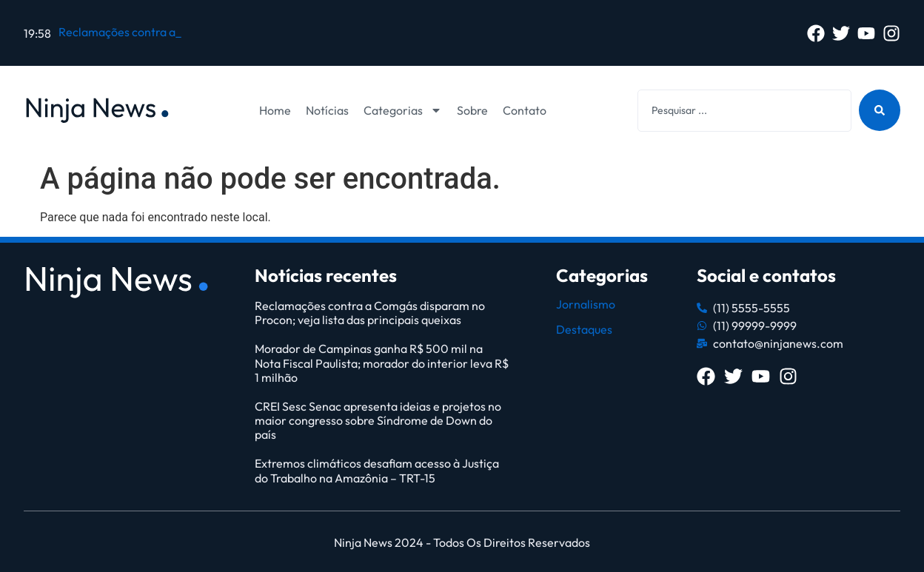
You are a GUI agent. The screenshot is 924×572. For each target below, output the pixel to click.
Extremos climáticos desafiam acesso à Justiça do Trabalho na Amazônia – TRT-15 (377, 470)
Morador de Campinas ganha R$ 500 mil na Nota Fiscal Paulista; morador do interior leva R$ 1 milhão (382, 363)
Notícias (327, 110)
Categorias (403, 110)
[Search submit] (880, 110)
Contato (525, 110)
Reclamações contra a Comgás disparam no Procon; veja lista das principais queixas (370, 313)
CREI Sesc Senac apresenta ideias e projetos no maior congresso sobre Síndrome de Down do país (378, 420)
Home (275, 110)
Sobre (472, 110)
